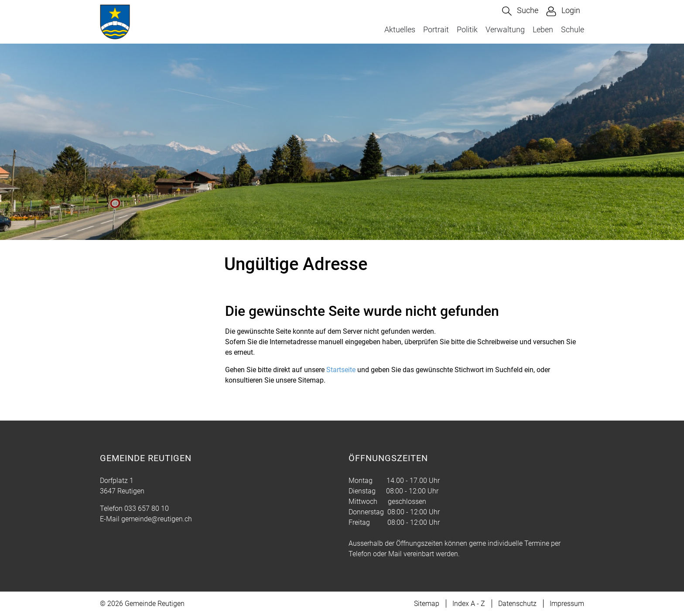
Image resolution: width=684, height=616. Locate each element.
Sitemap (427, 604)
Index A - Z (469, 604)
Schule (573, 29)
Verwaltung (505, 29)
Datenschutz (517, 604)
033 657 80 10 (147, 508)
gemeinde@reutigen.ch (157, 519)
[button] (520, 11)
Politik (467, 29)
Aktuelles (400, 29)
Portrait (436, 29)
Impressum (567, 604)
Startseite (341, 370)
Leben (543, 29)
